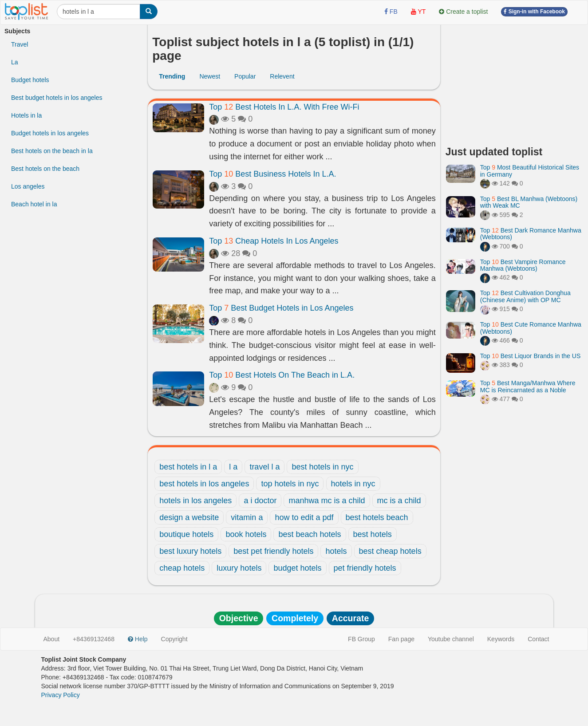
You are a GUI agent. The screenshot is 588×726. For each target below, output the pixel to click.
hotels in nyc (353, 484)
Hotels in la (26, 115)
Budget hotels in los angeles (50, 133)
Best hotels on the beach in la (52, 151)
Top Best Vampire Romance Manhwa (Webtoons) (523, 265)
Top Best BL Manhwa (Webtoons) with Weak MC (529, 202)
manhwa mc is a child (327, 501)
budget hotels (297, 568)
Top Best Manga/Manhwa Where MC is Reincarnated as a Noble (528, 386)
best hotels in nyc (322, 467)
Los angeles (28, 186)
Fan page (401, 639)
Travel (20, 44)
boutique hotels (186, 534)
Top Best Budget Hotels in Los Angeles (281, 308)
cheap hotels (182, 568)
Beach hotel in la (34, 204)
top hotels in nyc (290, 484)
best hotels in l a (188, 467)
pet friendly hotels (365, 568)
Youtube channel (451, 639)
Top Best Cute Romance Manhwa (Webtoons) (531, 328)
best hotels (373, 534)
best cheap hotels (390, 551)
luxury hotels (239, 568)
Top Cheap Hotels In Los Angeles (274, 241)
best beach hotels (310, 534)
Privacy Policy (61, 695)
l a (233, 467)
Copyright (174, 639)
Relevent (282, 76)
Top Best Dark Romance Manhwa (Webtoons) (531, 234)
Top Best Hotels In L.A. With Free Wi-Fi (284, 107)
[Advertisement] (515, 82)
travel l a (264, 467)
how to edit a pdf (304, 517)
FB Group (361, 639)
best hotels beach (377, 517)
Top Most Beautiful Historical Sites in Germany (530, 171)
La (15, 62)
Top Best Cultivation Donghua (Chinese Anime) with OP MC (525, 296)
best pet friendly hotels (273, 551)
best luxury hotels (190, 551)
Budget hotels (30, 80)
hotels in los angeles (195, 501)
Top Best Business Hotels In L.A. (272, 174)
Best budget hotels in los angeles (57, 98)
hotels (336, 551)
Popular (245, 76)
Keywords (501, 639)
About (52, 639)
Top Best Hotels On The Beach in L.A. (282, 375)
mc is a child (399, 501)
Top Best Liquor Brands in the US (530, 356)
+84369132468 (94, 639)
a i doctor (260, 501)
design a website (189, 517)
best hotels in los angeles (204, 484)
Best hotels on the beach (45, 169)
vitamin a (247, 517)
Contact (538, 639)
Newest (210, 76)
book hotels (246, 534)
